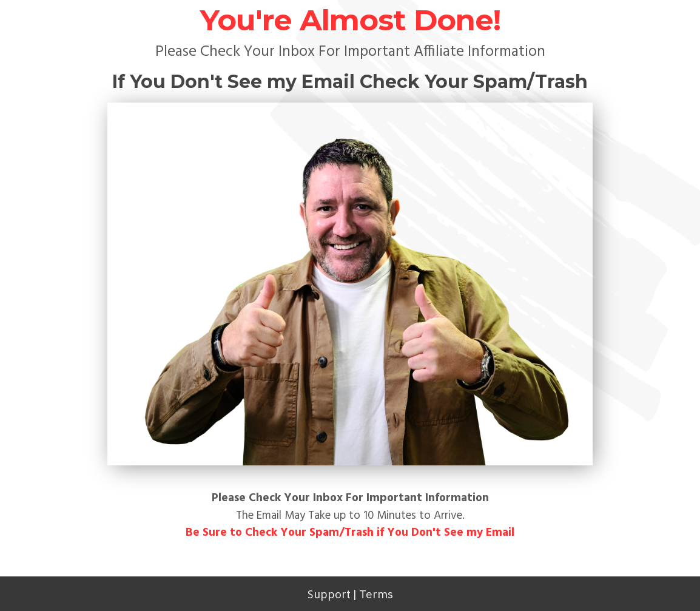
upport (332, 594)
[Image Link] (350, 284)
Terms (376, 594)
